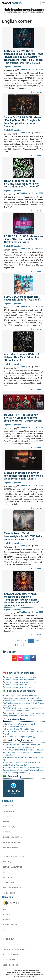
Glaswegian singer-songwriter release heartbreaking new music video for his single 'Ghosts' (23, 476)
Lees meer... (37, 92)
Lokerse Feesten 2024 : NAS (16, 685)
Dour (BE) (6, 872)
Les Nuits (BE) (8, 862)
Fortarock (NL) (9, 827)
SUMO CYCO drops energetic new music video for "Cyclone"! (22, 298)
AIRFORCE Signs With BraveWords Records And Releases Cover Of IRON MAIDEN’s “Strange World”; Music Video (24, 752)
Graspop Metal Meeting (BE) (14, 857)
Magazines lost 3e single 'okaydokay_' (20, 737)
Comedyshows (8, 939)
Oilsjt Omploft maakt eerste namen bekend (22, 696)
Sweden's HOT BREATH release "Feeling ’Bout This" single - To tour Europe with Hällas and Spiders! (23, 122)
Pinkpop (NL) (7, 832)
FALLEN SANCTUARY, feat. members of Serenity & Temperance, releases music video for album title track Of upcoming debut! (21, 600)
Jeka (4, 909)
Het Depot (7, 944)
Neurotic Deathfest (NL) (12, 837)
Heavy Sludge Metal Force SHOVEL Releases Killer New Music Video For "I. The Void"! (22, 184)
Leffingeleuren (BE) (10, 847)
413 (16, 645)
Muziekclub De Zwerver (12, 925)
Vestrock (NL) (8, 883)
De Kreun (6, 920)
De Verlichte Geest (10, 955)
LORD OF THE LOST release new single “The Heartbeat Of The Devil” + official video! (23, 239)
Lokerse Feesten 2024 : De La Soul (19, 687)
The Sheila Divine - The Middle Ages (19, 729)
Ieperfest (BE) (8, 816)
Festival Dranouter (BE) (12, 867)
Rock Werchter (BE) (11, 811)
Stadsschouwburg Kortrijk (14, 949)
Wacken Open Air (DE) (11, 842)
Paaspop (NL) (8, 877)
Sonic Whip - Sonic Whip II (15, 726)
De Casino (7, 914)
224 (18, 641)
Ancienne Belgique (10, 965)
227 (37, 641)
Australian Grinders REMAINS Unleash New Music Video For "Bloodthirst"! (22, 357)
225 (25, 641)
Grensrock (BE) (9, 893)
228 (5, 645)
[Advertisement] (24, 666)
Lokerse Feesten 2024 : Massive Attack (20, 677)
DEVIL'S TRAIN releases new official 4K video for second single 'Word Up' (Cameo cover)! (23, 418)
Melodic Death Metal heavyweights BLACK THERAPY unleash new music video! (23, 536)
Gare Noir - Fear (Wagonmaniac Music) (20, 724)
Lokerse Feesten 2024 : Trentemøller (20, 680)
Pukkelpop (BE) (8, 806)
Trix (4, 930)
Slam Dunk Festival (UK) (12, 888)
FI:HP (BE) (6, 822)
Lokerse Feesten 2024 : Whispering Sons (21, 682)
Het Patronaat (9, 960)
